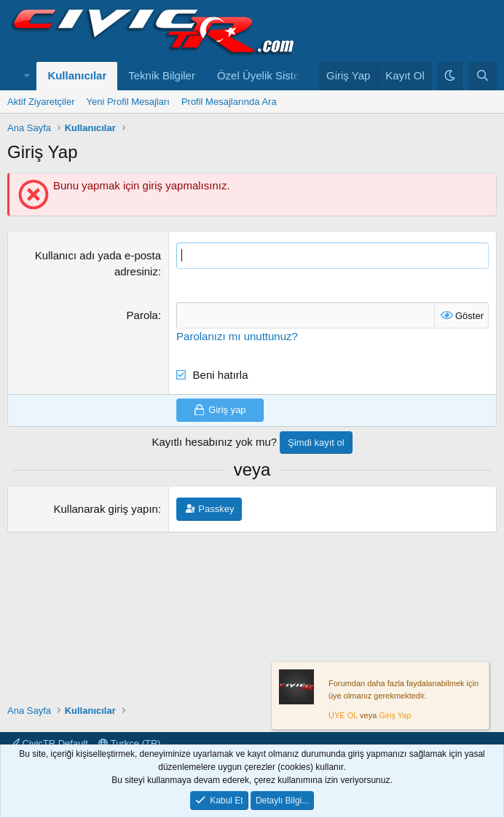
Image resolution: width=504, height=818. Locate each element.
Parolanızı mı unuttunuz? (237, 336)
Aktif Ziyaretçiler (41, 102)
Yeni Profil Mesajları (127, 102)
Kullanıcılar (77, 75)
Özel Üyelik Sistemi (264, 75)
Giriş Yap (395, 716)
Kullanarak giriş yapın (106, 509)
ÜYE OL (343, 716)
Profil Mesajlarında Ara (229, 102)
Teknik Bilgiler (162, 75)
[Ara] (483, 76)
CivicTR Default (49, 743)
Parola (142, 315)
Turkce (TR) (129, 743)
